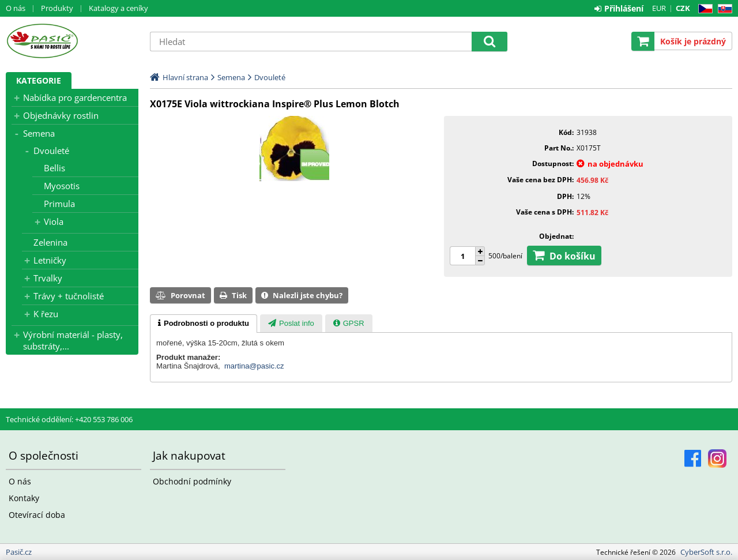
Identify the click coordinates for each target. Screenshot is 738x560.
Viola (54, 221)
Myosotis (62, 186)
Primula (59, 204)
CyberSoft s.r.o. (706, 552)
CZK (683, 8)
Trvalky (48, 278)
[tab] (204, 324)
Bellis (54, 168)
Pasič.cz (72, 41)
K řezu (46, 314)
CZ (703, 9)
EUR (659, 8)
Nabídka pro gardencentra (75, 97)
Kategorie (39, 80)
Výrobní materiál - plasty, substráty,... (73, 340)
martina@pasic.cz (254, 366)
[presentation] (204, 324)
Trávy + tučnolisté (69, 296)
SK (723, 9)
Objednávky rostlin (61, 115)
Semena (39, 133)
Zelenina (50, 242)
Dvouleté (51, 151)
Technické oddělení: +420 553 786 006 (69, 419)
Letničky (50, 260)
